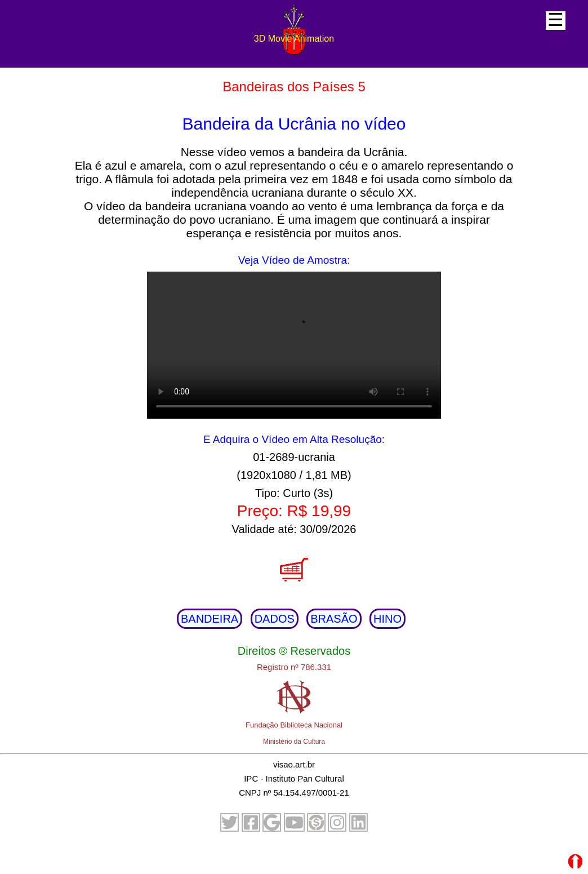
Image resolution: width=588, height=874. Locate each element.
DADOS (275, 619)
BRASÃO (334, 619)
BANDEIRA (210, 619)
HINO (387, 619)
